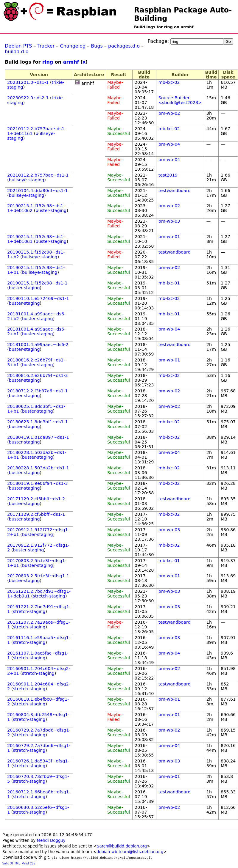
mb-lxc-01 (169, 283)
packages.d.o (124, 46)
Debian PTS (18, 46)
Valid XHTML (11, 863)
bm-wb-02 (169, 113)
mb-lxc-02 (169, 82)
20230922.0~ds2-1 (28, 98)
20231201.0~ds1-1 (28, 82)
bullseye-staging (27, 180)
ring (48, 62)
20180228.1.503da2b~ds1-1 (38, 468)
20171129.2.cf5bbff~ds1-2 (36, 499)
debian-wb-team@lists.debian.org (130, 852)
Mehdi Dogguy (51, 841)
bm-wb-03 (169, 221)
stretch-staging (49, 596)
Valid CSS (29, 863)
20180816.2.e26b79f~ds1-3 (37, 375)
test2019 (168, 175)
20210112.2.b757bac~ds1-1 (38, 175)
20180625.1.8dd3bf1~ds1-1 (38, 422)
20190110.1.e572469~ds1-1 (38, 298)
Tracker (46, 46)
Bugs (97, 46)
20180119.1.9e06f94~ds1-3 (37, 483)
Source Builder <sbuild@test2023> (180, 100)
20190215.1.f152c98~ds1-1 (37, 283)
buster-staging (51, 210)
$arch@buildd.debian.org (122, 846)
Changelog (73, 46)
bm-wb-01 (169, 237)
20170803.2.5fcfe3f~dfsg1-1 (38, 576)
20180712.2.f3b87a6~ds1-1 (37, 391)
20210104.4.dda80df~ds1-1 (37, 191)
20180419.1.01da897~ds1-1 (38, 437)
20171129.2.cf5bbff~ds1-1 (36, 514)
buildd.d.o (17, 52)
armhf (71, 62)
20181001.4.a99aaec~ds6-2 (38, 345)
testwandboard (175, 191)
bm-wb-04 (169, 144)
